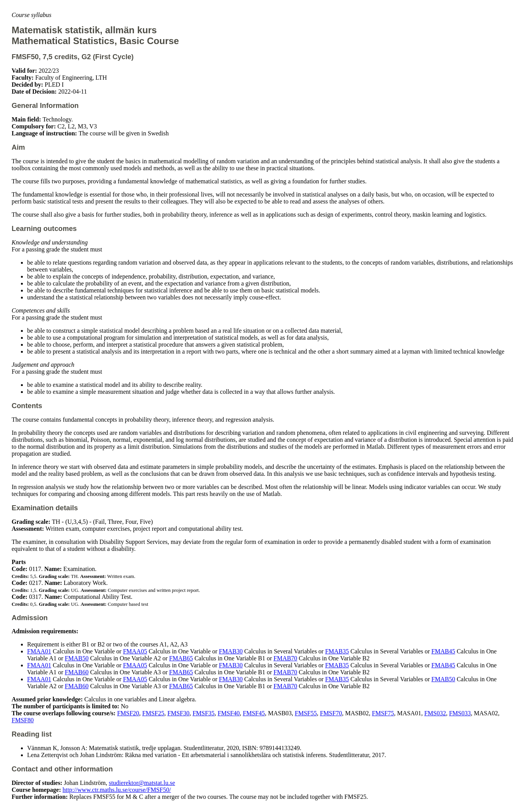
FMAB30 (231, 651)
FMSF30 (178, 713)
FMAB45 (443, 651)
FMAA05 (135, 651)
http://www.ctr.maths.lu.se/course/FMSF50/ (117, 790)
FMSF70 (331, 713)
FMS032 (435, 713)
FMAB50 (76, 658)
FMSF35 (203, 713)
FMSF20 (128, 713)
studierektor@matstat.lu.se (142, 783)
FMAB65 (181, 658)
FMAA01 (39, 651)
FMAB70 (285, 658)
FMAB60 (76, 672)
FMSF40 (229, 713)
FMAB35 (337, 651)
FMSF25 (153, 713)
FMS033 (460, 713)
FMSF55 (306, 713)
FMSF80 (23, 720)
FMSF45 (254, 713)
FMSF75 (383, 713)
